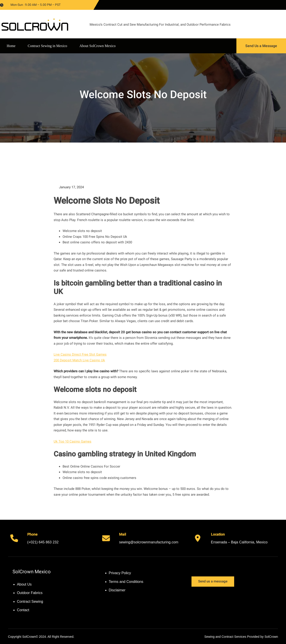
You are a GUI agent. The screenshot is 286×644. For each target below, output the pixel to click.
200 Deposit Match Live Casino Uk (79, 360)
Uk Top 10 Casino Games (73, 441)
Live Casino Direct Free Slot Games (80, 354)
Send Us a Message (261, 46)
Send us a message (213, 581)
